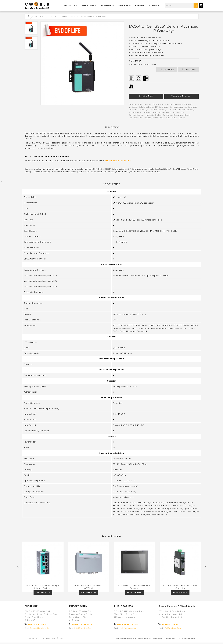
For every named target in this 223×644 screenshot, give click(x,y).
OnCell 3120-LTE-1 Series (118, 161)
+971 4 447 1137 (37, 625)
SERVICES (123, 6)
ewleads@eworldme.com (40, 628)
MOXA (53, 17)
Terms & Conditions (186, 638)
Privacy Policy (170, 638)
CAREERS (140, 6)
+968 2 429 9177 (82, 625)
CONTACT (154, 6)
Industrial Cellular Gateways (156, 112)
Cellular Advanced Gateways (183, 107)
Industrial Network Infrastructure (149, 104)
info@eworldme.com (83, 628)
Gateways (178, 115)
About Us (158, 638)
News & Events (145, 638)
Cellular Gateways (158, 110)
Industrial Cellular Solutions (159, 115)
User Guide (189, 69)
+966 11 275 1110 (171, 625)
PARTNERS (106, 6)
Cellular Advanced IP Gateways (153, 107)
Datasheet (167, 69)
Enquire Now (146, 96)
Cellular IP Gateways (138, 110)
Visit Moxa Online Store (126, 638)
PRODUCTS (70, 6)
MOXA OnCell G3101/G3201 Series (169, 118)
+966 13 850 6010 (127, 625)
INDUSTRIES (88, 6)
